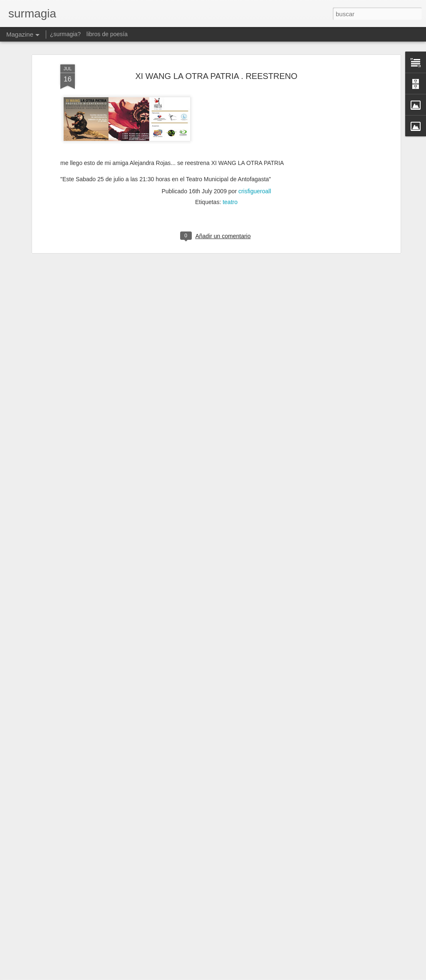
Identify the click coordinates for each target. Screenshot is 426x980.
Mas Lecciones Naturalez (167, 876)
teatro (230, 103)
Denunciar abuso (273, 975)
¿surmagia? (65, 34)
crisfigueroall (255, 93)
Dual (136, 782)
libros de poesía (107, 34)
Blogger (245, 975)
